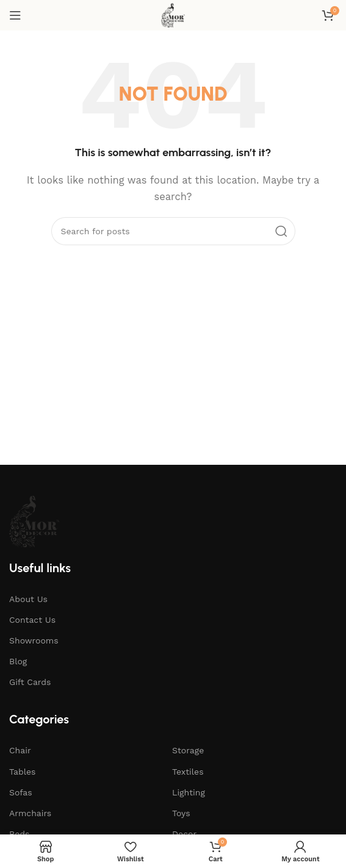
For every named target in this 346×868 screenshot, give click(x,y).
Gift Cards (30, 682)
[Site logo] (173, 15)
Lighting (189, 792)
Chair (20, 750)
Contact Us (32, 620)
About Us (28, 599)
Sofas (21, 792)
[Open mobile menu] (15, 15)
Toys (181, 813)
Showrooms (34, 640)
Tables (22, 772)
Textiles (188, 772)
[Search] (173, 231)
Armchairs (30, 813)
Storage (188, 750)
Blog (18, 661)
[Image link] (34, 520)
